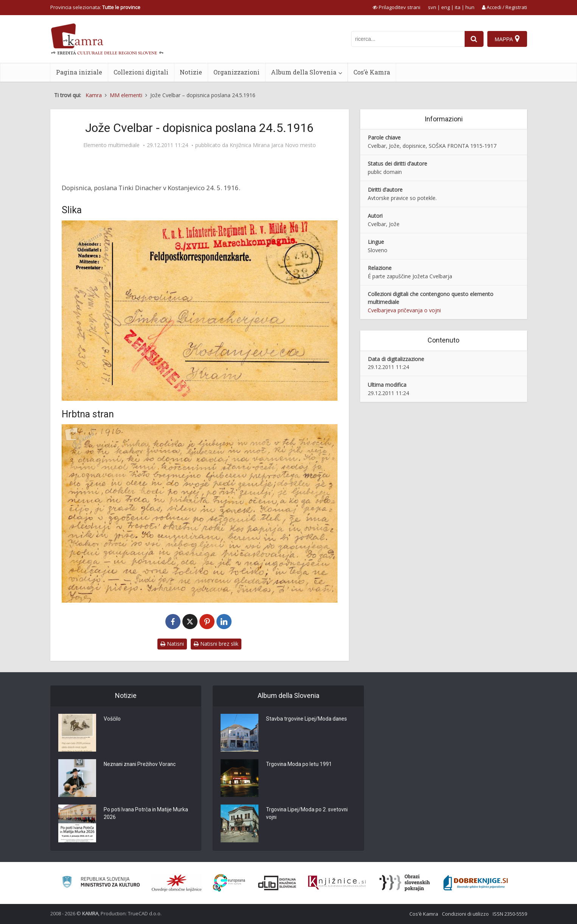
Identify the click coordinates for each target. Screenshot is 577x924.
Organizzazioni (236, 72)
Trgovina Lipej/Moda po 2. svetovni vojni (307, 814)
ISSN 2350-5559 (510, 914)
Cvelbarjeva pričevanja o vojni (404, 310)
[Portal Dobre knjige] (476, 883)
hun (470, 7)
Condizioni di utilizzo (465, 914)
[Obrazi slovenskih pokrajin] (405, 883)
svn (432, 7)
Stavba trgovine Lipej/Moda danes (307, 719)
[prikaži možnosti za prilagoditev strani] (397, 7)
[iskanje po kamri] (408, 39)
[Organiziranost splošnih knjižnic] (177, 883)
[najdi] (474, 39)
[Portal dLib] (277, 883)
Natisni (172, 644)
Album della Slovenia (304, 72)
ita (458, 7)
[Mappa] (507, 39)
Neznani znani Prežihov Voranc (141, 765)
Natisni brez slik (216, 644)
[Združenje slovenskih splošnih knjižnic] (337, 883)
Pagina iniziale (79, 72)
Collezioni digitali (141, 72)
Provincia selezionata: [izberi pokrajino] (95, 7)
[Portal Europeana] (229, 883)
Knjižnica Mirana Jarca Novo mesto (273, 145)
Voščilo (112, 719)
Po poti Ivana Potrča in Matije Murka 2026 (146, 814)
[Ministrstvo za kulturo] (101, 883)
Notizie (191, 72)
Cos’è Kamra (372, 72)
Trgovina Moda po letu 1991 (299, 765)
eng (446, 7)
